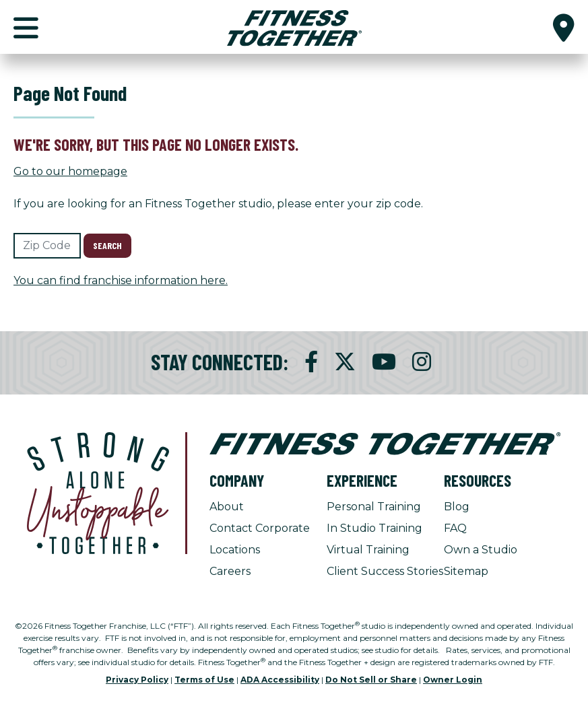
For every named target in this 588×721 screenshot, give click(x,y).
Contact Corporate (260, 528)
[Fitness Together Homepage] (294, 27)
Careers (230, 571)
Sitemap (466, 571)
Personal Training (374, 507)
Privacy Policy (137, 680)
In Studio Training (374, 528)
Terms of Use (204, 680)
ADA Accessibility (280, 680)
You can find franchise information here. (121, 280)
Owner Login (453, 680)
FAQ (455, 528)
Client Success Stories (385, 571)
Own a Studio (481, 550)
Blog (457, 507)
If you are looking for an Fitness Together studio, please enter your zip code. (218, 204)
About (227, 507)
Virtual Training (368, 550)
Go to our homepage (70, 171)
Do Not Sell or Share (371, 680)
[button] (564, 27)
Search (107, 245)
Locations (235, 550)
